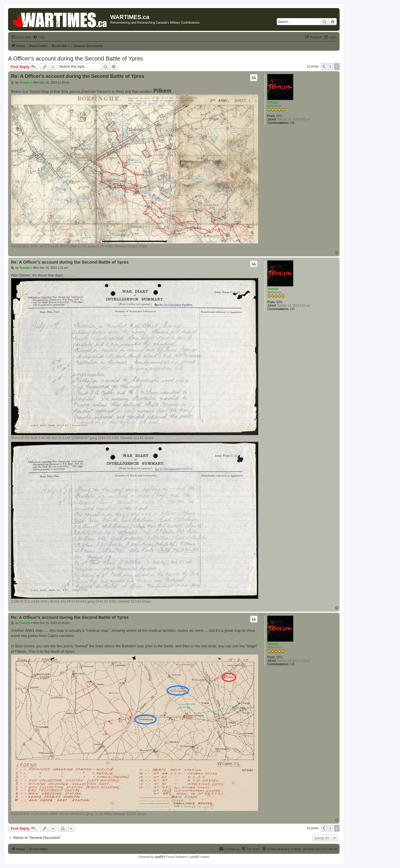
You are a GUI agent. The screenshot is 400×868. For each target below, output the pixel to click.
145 (292, 123)
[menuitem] (39, 37)
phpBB (159, 857)
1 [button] (330, 67)
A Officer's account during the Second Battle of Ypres (76, 58)
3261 (279, 116)
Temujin (273, 102)
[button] (324, 67)
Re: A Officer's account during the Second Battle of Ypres (78, 76)
